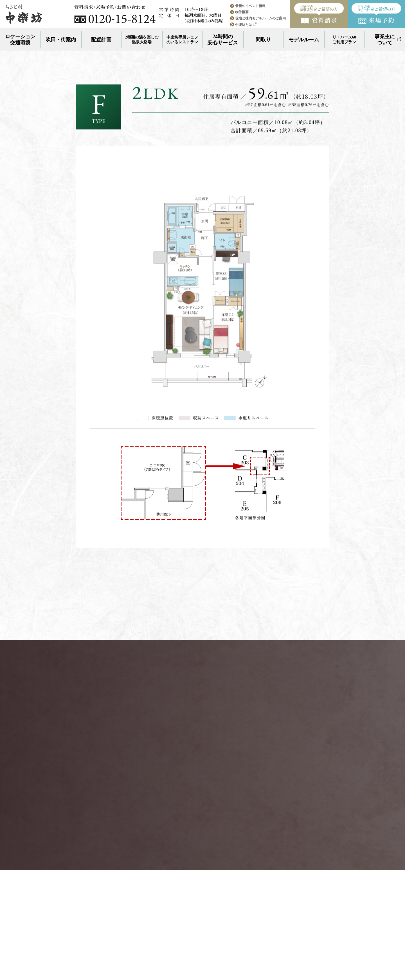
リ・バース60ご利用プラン (344, 40)
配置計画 (101, 40)
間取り (263, 40)
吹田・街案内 (61, 40)
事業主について (388, 40)
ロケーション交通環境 (20, 40)
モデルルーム (304, 40)
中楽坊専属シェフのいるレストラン (182, 40)
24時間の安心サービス (223, 40)
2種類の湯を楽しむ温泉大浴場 (142, 40)
